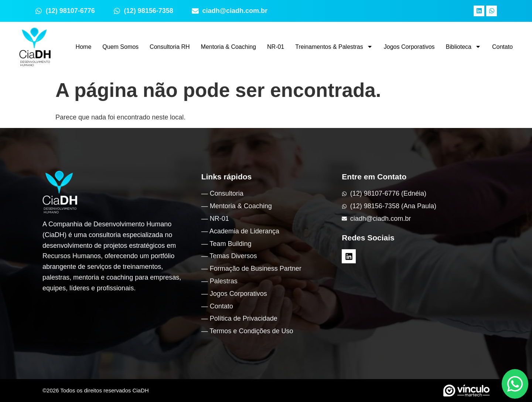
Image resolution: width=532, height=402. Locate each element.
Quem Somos (120, 47)
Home (84, 47)
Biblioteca (463, 47)
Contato (502, 47)
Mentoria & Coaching (229, 47)
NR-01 (276, 47)
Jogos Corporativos (409, 47)
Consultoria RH (170, 47)
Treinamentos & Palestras (334, 47)
